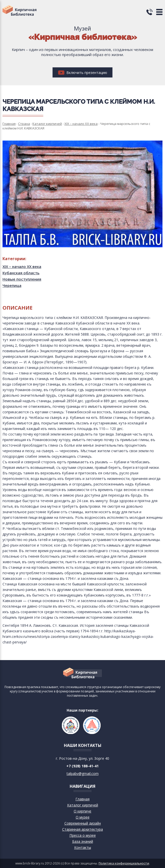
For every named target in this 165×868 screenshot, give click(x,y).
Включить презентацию (83, 73)
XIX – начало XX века (22, 266)
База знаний (83, 841)
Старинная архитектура (82, 829)
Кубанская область (21, 273)
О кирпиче (82, 811)
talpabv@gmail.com (83, 774)
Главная (82, 799)
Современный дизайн (83, 823)
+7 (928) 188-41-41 (82, 766)
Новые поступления (22, 279)
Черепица (12, 285)
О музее (83, 817)
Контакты (83, 847)
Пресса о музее (83, 835)
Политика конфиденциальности (124, 863)
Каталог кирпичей (83, 805)
